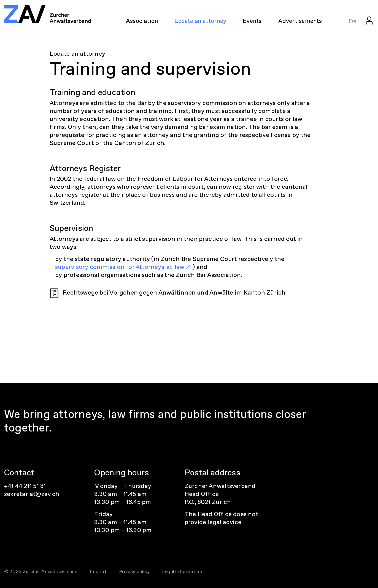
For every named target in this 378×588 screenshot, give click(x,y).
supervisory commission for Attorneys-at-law (120, 267)
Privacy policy (134, 571)
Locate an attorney (200, 21)
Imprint (98, 571)
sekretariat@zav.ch (32, 494)
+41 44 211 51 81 (25, 486)
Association (142, 21)
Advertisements (300, 21)
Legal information (182, 571)
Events (252, 21)
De (353, 21)
